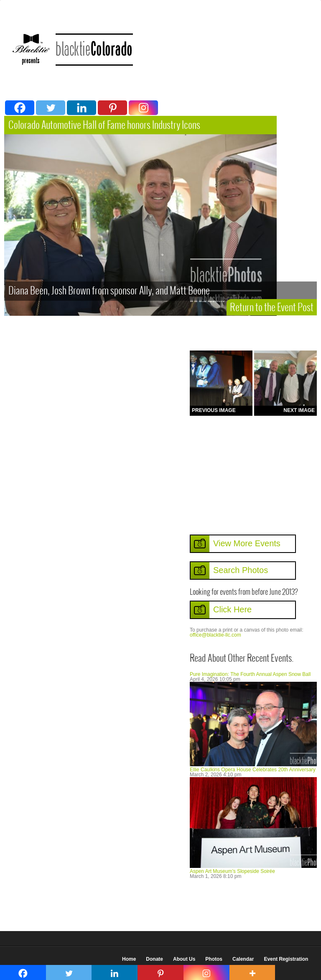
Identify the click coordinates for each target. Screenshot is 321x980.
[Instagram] (143, 108)
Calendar (243, 959)
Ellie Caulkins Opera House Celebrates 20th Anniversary (253, 770)
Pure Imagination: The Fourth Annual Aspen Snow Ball (250, 674)
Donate (154, 959)
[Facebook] (20, 108)
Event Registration (286, 959)
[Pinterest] (112, 108)
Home (129, 959)
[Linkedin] (82, 108)
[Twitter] (51, 108)
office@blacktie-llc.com (215, 635)
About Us (184, 959)
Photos (214, 959)
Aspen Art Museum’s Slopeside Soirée (232, 871)
